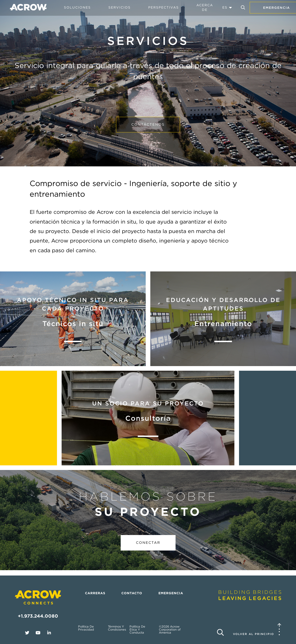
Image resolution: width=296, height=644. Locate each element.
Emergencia (171, 593)
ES (225, 7)
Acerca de (205, 7)
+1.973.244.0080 (38, 616)
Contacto (132, 593)
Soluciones (77, 7)
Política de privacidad (86, 628)
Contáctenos (148, 124)
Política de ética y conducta (137, 630)
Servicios (120, 7)
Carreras (95, 593)
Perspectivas (164, 7)
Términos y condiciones (117, 628)
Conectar (148, 543)
